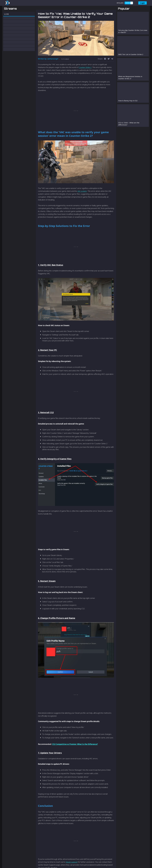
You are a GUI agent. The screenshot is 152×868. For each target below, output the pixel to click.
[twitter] (109, 70)
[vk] (112, 70)
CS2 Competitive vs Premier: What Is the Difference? (75, 755)
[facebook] (105, 70)
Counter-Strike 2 (85, 78)
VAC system (82, 202)
